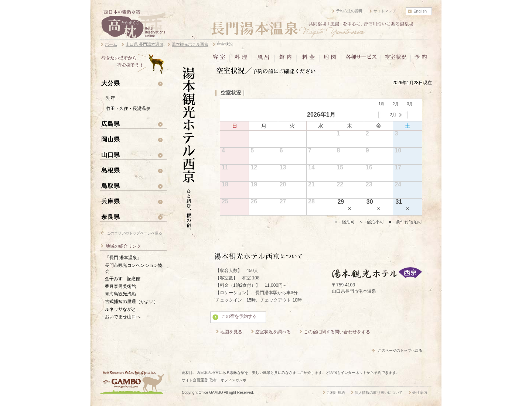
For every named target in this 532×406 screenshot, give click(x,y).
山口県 (111, 155)
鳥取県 (111, 186)
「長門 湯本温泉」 (123, 258)
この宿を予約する (239, 316)
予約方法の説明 (349, 11)
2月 (396, 104)
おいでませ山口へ (123, 317)
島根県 (111, 170)
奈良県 (111, 217)
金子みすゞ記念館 (123, 279)
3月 (410, 104)
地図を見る (231, 332)
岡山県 (111, 139)
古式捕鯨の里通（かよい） (132, 302)
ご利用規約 (336, 393)
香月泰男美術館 (120, 286)
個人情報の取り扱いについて (379, 393)
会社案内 (420, 393)
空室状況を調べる (273, 332)
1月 (382, 104)
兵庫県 (111, 201)
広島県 (111, 124)
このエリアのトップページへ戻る (134, 233)
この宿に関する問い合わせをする (337, 332)
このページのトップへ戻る (400, 350)
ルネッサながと (120, 309)
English (420, 11)
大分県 (111, 83)
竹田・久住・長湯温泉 (128, 109)
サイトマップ (385, 11)
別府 (110, 98)
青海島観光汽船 (120, 294)
